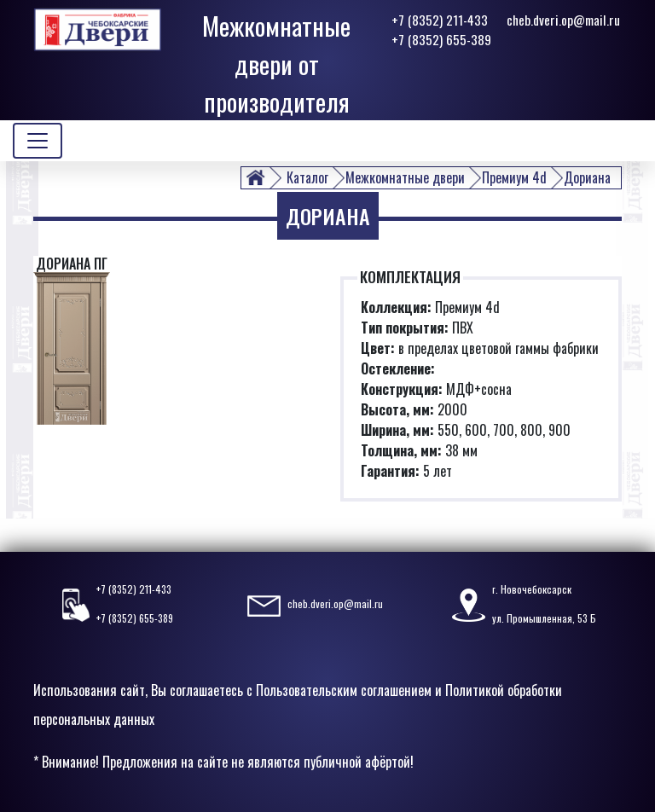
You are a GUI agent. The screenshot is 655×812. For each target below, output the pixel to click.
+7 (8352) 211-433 (440, 20)
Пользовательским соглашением (344, 690)
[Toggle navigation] (38, 141)
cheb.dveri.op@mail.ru (563, 20)
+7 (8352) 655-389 (441, 39)
